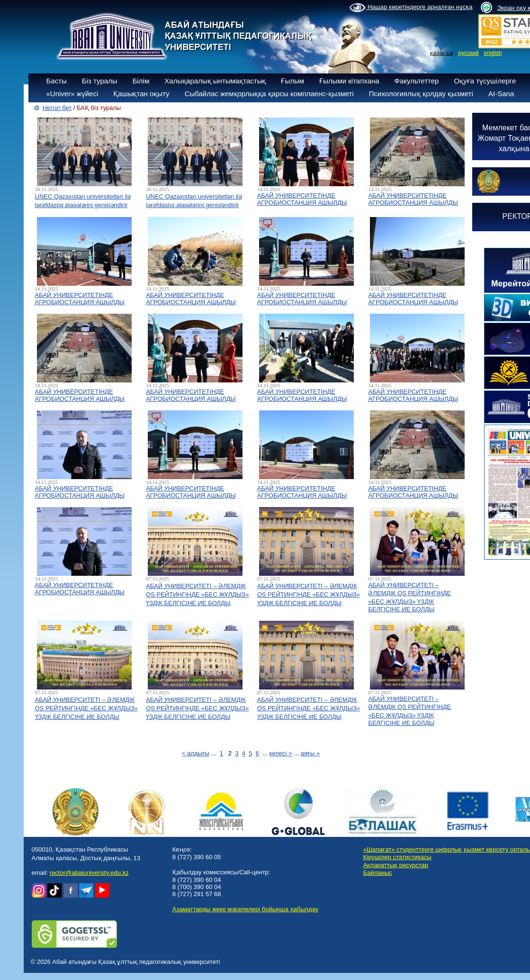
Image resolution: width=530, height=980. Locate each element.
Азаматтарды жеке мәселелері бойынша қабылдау (245, 909)
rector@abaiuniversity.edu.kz (89, 873)
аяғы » (310, 753)
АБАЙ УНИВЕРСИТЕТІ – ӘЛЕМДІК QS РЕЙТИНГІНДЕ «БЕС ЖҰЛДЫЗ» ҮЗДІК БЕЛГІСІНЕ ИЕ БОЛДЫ (197, 594)
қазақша (442, 53)
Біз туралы (100, 81)
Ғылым (292, 81)
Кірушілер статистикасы (397, 857)
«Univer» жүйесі (72, 94)
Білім (141, 81)
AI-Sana (501, 94)
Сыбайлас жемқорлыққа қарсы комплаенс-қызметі (269, 94)
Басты (57, 81)
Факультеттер (417, 81)
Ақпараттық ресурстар (396, 865)
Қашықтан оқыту (141, 94)
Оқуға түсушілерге (485, 81)
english (493, 53)
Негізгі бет (57, 108)
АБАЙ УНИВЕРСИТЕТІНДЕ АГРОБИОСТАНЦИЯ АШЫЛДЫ (302, 199)
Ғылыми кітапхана (349, 81)
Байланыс (378, 873)
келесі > (281, 753)
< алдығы (196, 753)
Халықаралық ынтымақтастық (215, 81)
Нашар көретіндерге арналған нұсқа (411, 8)
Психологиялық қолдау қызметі (421, 94)
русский (469, 53)
